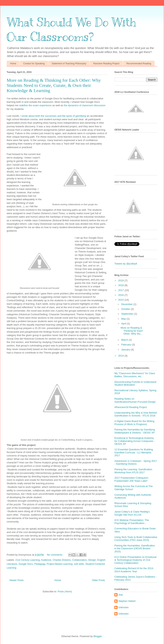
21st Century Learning (28, 560)
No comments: (55, 555)
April (124, 324)
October (126, 309)
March (125, 340)
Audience (46, 560)
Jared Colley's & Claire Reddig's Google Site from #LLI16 (132, 513)
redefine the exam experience (35, 105)
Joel (121, 595)
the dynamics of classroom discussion (85, 105)
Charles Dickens (62, 560)
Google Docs (26, 564)
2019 (121, 280)
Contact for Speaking (34, 64)
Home (13, 64)
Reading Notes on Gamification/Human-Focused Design (135, 400)
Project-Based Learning (59, 564)
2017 (121, 290)
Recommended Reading (139, 64)
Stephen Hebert (127, 601)
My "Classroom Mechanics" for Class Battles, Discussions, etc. (135, 375)
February (127, 345)
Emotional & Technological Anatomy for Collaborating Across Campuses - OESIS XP (135, 441)
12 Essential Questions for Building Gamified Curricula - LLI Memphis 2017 (134, 452)
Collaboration (79, 560)
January (126, 350)
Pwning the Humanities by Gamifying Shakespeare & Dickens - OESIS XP (135, 431)
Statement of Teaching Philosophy (69, 64)
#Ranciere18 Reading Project (131, 407)
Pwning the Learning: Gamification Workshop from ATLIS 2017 (133, 471)
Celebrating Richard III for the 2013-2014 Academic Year (134, 570)
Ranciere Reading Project (106, 64)
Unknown (123, 607)
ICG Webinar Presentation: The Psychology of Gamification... (132, 522)
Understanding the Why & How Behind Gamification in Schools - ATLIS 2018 (136, 414)
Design (92, 560)
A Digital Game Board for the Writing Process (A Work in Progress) (134, 423)
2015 (121, 300)
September (128, 314)
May (124, 319)
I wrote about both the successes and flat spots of (53, 116)
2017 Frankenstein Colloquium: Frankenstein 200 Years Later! (132, 479)
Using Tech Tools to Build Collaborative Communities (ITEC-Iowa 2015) (136, 539)
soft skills (79, 564)
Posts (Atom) (65, 591)
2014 (121, 356)
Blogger (98, 636)
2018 (121, 285)
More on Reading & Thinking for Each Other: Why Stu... (132, 331)
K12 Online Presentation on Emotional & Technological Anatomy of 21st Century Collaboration (135, 560)
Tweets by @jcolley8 (126, 264)
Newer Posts (17, 580)
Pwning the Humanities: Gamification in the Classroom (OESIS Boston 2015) (135, 549)
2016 (121, 295)
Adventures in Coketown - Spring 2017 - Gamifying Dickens (136, 462)
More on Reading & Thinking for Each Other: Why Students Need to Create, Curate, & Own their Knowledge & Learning (54, 85)
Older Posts (98, 580)
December (127, 304)
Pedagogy (40, 564)
